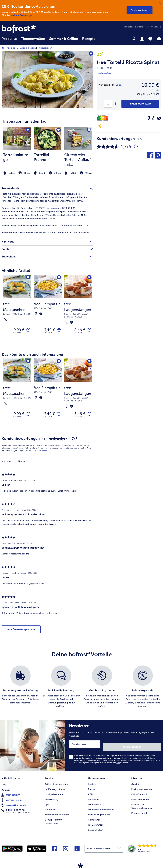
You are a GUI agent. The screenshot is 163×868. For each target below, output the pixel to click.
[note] (17, 173)
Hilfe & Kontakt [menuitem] (154, 27)
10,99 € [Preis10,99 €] (150, 85)
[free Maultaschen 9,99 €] (17, 310)
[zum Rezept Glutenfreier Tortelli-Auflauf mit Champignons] (78, 138)
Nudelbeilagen (45, 48)
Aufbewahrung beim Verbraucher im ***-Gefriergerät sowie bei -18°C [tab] (46, 226)
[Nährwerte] (104, 117)
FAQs (46, 453)
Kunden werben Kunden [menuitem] (57, 814)
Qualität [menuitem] (135, 783)
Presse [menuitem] (91, 788)
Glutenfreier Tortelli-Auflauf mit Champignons (77, 160)
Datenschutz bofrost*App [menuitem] (101, 809)
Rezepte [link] (89, 39)
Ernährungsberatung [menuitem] (142, 788)
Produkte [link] (9, 39)
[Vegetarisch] (159, 118)
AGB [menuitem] (90, 793)
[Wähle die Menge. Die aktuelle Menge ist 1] (108, 104)
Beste (22, 464)
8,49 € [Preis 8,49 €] (77, 331)
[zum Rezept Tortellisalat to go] (17, 138)
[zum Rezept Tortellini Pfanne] (48, 138)
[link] (26, 29)
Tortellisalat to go (16, 157)
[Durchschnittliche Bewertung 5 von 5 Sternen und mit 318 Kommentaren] (136, 147)
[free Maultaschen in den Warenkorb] (27, 331)
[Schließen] (160, 3)
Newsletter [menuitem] (51, 809)
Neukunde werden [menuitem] (141, 799)
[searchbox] (102, 39)
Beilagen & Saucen (26, 48)
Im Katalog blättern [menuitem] (55, 788)
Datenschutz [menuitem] (94, 804)
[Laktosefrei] (149, 118)
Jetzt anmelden (148, 747)
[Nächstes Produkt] (89, 278)
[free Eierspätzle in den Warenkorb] (58, 331)
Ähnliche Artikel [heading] (16, 271)
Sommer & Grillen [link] (64, 39)
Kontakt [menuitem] (6, 788)
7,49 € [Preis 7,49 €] (47, 331)
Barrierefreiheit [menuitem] (96, 829)
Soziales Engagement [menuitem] (99, 814)
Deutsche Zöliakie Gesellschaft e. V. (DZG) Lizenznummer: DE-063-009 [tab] (38, 208)
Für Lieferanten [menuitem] (96, 824)
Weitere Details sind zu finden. (114, 763)
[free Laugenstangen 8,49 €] (78, 310)
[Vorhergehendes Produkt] (6, 278)
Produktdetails (104, 73)
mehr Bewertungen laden (21, 632)
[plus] (115, 104)
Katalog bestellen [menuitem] (54, 793)
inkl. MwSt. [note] (17, 334)
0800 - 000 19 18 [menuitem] (13, 809)
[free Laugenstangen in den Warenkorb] (88, 331)
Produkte (10, 48)
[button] (140, 10)
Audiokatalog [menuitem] (52, 799)
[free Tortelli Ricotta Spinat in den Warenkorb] (140, 104)
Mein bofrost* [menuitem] (11, 793)
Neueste (7, 464)
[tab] (142, 39)
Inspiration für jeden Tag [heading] (25, 121)
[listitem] (17, 151)
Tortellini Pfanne (41, 157)
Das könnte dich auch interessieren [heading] (33, 356)
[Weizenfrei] (154, 118)
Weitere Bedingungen (22, 15)
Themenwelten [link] (33, 39)
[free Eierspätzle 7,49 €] (48, 310)
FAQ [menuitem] (4, 783)
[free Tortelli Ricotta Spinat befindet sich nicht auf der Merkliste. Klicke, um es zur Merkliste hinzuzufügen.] (90, 54)
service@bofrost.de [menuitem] (14, 804)
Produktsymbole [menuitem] (140, 812)
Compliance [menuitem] (94, 819)
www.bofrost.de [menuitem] (12, 798)
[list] (81, 690)
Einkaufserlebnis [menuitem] (139, 793)
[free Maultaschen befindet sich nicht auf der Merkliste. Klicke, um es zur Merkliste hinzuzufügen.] (28, 278)
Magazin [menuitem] (128, 27)
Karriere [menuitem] (139, 27)
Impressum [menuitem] (94, 799)
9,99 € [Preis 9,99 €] (16, 331)
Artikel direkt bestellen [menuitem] (56, 783)
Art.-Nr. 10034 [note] (104, 68)
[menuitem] (9, 40)
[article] (48, 145)
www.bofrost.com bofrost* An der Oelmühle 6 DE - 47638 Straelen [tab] (45, 233)
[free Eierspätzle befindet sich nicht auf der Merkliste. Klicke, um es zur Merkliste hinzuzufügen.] (58, 278)
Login (119, 85)
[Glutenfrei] (99, 126)
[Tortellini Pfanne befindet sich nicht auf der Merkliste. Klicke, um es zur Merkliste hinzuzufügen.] (58, 130)
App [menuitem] (47, 804)
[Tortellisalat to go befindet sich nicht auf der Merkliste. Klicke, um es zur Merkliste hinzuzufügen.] (27, 130)
